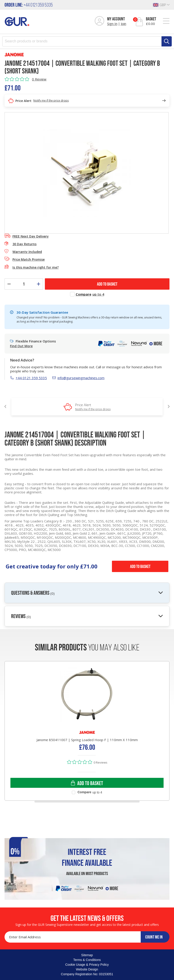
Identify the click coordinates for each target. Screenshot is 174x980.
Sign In (112, 24)
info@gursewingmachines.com (78, 378)
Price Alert (93, 407)
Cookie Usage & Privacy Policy (87, 965)
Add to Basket (140, 566)
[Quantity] (24, 284)
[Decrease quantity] (9, 284)
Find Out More (21, 346)
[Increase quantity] (39, 284)
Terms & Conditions (87, 960)
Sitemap (87, 955)
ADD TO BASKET (107, 284)
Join (123, 24)
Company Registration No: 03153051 (87, 974)
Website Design (87, 969)
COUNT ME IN (154, 937)
